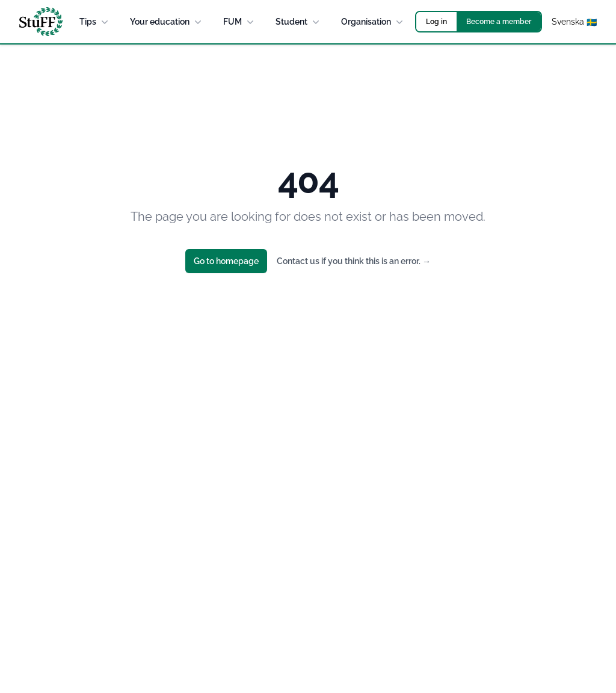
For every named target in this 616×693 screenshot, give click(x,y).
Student (299, 22)
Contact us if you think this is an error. (354, 261)
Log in (436, 22)
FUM (240, 22)
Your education (167, 22)
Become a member (499, 22)
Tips (95, 22)
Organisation (373, 22)
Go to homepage (226, 261)
